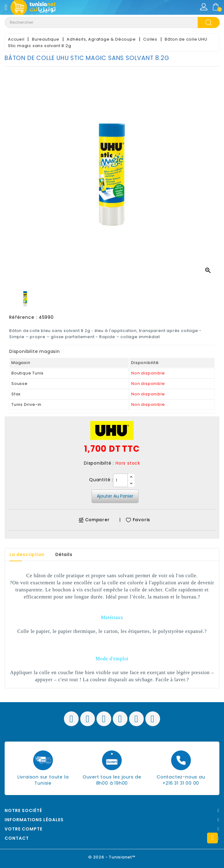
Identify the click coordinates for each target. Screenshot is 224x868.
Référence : (23, 317)
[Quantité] (120, 480)
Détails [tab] (64, 554)
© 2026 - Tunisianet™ (112, 857)
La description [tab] (27, 554)
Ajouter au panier (115, 496)
